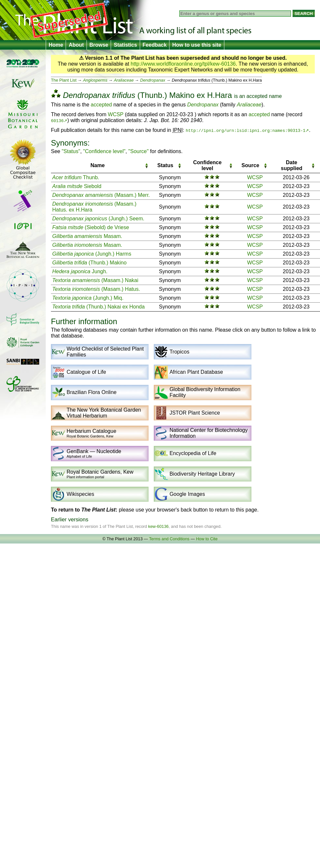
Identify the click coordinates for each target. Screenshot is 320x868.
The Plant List (64, 80)
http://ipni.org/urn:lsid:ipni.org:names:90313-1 (246, 130)
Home (56, 45)
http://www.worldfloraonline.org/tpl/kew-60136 (183, 64)
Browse (99, 45)
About (76, 45)
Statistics (125, 45)
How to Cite (207, 539)
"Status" (71, 151)
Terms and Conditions (169, 539)
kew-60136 (159, 526)
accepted (257, 96)
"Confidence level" (104, 151)
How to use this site (197, 45)
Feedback (155, 45)
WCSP (116, 114)
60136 (57, 120)
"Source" (138, 151)
